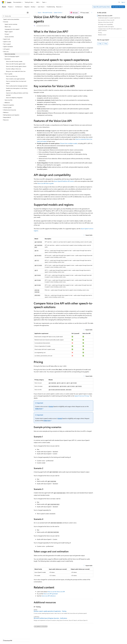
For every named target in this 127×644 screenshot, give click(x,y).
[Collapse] (28, 13)
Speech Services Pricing (82, 396)
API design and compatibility (105, 24)
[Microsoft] (3, 2)
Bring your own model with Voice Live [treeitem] (16, 71)
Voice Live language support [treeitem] (12, 56)
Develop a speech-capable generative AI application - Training (50, 611)
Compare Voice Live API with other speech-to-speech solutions (110, 30)
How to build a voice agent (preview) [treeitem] (15, 79)
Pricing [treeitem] (6, 34)
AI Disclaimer (5, 639)
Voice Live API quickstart (51, 594)
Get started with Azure (118, 7)
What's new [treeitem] (8, 27)
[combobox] (16, 16)
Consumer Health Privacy (48, 639)
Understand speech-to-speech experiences (109, 18)
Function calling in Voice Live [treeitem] (13, 69)
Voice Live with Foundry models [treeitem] (14, 61)
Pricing (100, 33)
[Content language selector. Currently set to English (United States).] (10, 635)
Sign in (123, 2)
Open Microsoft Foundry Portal (102, 7)
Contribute (30, 639)
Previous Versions (15, 639)
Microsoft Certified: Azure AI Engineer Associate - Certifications (50, 618)
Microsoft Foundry (47, 13)
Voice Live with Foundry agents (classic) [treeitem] (16, 66)
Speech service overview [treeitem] (11, 24)
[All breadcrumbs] (35, 13)
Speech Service (58, 13)
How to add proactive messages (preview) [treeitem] (17, 86)
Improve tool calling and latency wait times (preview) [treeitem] (17, 94)
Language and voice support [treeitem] (12, 29)
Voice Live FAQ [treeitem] (9, 100)
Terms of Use (61, 639)
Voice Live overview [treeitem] (10, 54)
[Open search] (119, 2)
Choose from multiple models (69, 143)
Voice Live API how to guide (45, 183)
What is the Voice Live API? (105, 16)
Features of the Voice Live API (106, 22)
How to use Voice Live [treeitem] (12, 76)
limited (51, 406)
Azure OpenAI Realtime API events (64, 181)
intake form (39, 409)
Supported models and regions (106, 27)
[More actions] (92, 13)
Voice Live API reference (49, 596)
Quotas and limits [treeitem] (9, 37)
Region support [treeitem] (9, 32)
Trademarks (69, 639)
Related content (102, 35)
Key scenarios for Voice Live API (106, 20)
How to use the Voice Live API (56, 592)
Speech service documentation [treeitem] (11, 19)
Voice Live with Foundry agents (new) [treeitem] (16, 64)
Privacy (37, 639)
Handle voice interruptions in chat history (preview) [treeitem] (17, 89)
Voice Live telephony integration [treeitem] (14, 98)
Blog (23, 639)
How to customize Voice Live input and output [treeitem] (16, 82)
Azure (39, 13)
